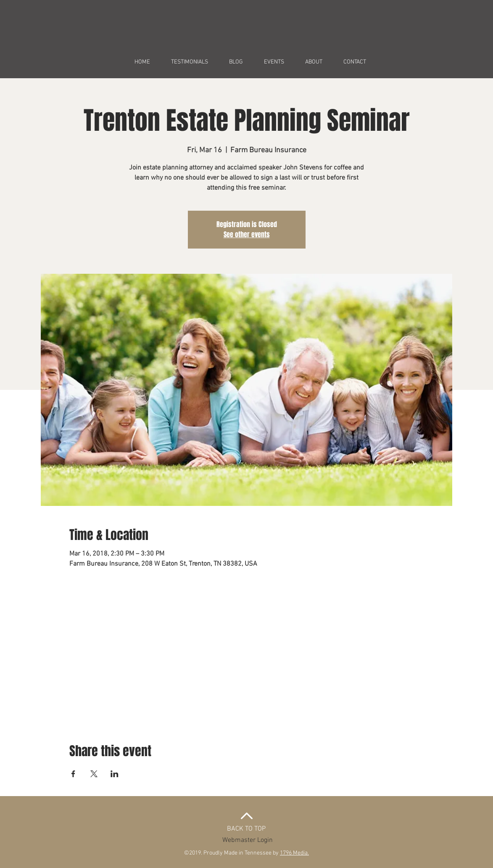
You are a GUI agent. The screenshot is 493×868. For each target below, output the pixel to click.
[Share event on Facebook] (73, 774)
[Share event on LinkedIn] (115, 774)
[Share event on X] (94, 774)
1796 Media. (294, 853)
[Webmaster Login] (248, 840)
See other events (247, 234)
